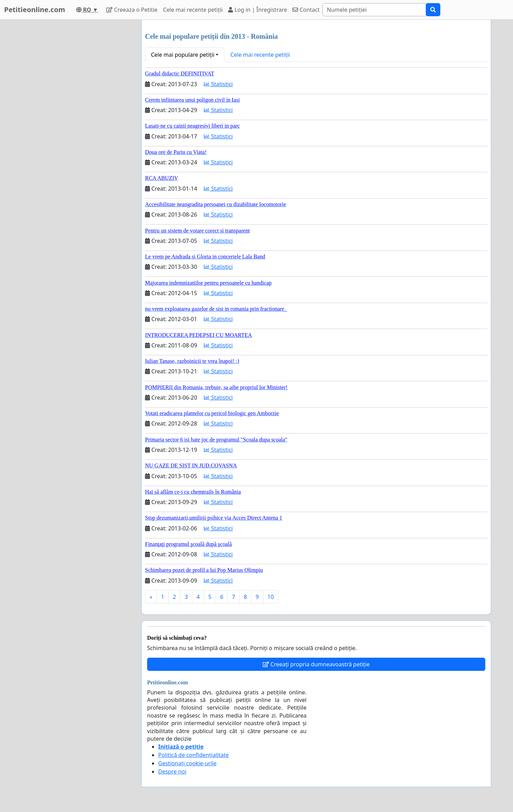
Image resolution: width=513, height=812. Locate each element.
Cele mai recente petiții (193, 10)
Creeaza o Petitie (132, 10)
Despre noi (172, 772)
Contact (306, 10)
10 (271, 597)
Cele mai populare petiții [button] (183, 55)
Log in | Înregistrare (258, 10)
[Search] (374, 10)
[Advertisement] (74, 124)
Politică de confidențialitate (193, 755)
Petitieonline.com (35, 10)
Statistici (218, 84)
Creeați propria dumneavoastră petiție (316, 664)
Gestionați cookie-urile (187, 763)
